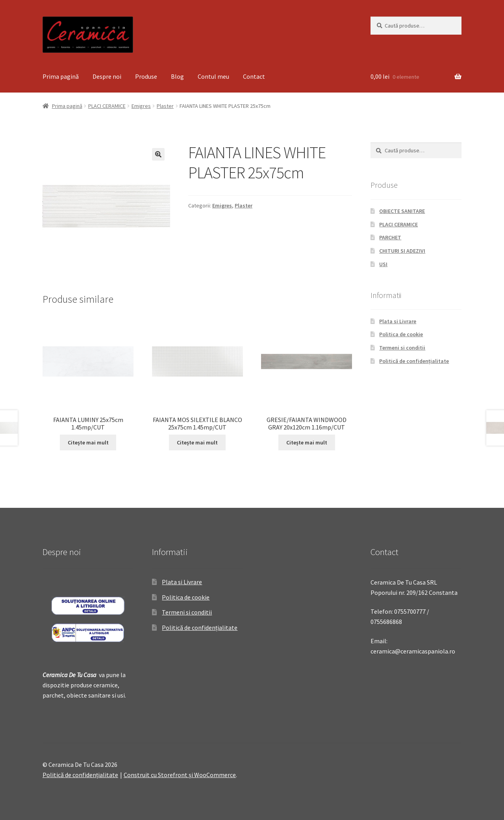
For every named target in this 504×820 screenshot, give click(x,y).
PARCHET (390, 237)
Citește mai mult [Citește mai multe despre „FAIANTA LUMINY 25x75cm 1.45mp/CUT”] (88, 442)
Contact (254, 76)
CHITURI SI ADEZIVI (402, 251)
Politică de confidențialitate (414, 361)
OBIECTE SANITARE (402, 211)
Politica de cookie (401, 334)
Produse (146, 76)
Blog (177, 76)
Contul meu (213, 76)
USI (383, 264)
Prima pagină (61, 76)
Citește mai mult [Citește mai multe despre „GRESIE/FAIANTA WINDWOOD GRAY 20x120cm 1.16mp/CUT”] (307, 442)
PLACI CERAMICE (107, 106)
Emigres (141, 106)
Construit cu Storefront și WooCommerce (180, 775)
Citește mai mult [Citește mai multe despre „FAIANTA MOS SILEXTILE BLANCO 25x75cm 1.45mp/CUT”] (197, 442)
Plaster (165, 106)
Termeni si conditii (402, 348)
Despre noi (107, 76)
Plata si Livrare (398, 321)
